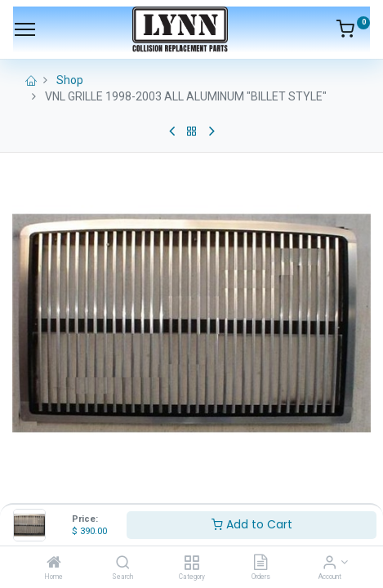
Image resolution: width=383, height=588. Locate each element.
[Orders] (261, 563)
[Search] (123, 563)
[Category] (191, 563)
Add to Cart (252, 524)
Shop (70, 80)
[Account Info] (330, 563)
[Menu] (25, 29)
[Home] (54, 563)
